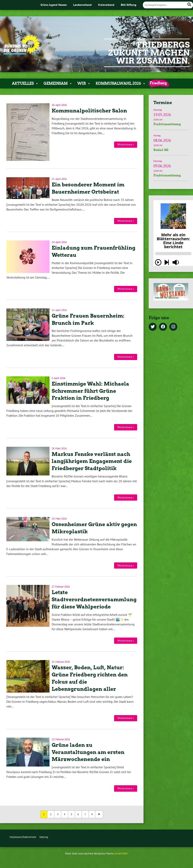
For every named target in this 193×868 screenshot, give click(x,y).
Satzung (44, 837)
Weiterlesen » (126, 144)
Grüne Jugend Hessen (54, 5)
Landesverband (82, 5)
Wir (84, 84)
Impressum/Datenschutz (23, 837)
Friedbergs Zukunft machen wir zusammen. (149, 53)
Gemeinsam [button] (58, 84)
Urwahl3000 (121, 854)
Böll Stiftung (129, 5)
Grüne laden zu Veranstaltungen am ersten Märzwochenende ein (88, 752)
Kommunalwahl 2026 (121, 84)
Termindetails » (171, 118)
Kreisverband (106, 5)
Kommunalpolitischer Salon (89, 111)
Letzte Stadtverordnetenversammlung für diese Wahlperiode (94, 599)
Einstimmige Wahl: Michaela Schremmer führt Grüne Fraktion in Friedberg (90, 391)
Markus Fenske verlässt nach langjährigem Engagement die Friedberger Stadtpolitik (92, 461)
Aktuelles (25, 84)
